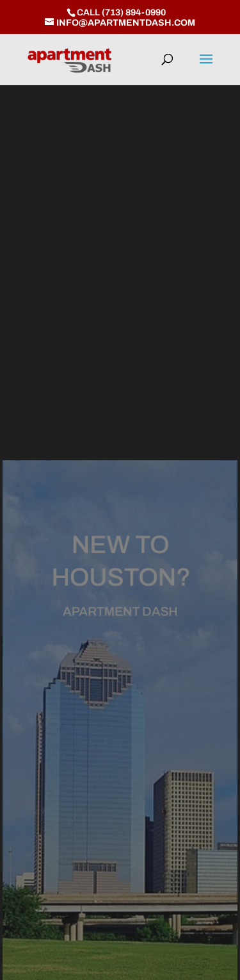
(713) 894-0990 (134, 12)
